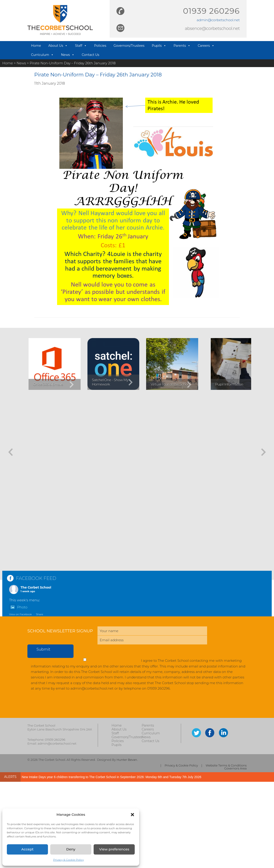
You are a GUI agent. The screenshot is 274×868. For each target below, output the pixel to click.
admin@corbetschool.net (218, 20)
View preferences (114, 849)
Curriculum (42, 55)
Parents (182, 46)
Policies (100, 46)
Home (36, 46)
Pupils (159, 46)
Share (39, 614)
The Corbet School (36, 587)
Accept (27, 849)
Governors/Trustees (129, 46)
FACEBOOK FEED (36, 578)
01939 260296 (211, 11)
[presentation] (62, 707)
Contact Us (91, 55)
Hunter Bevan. (127, 760)
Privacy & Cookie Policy (69, 860)
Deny (71, 849)
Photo (18, 607)
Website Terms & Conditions (226, 765)
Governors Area (235, 768)
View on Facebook (20, 614)
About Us (58, 46)
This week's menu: (25, 600)
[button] (132, 815)
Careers (206, 46)
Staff (81, 46)
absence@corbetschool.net (212, 28)
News (68, 55)
